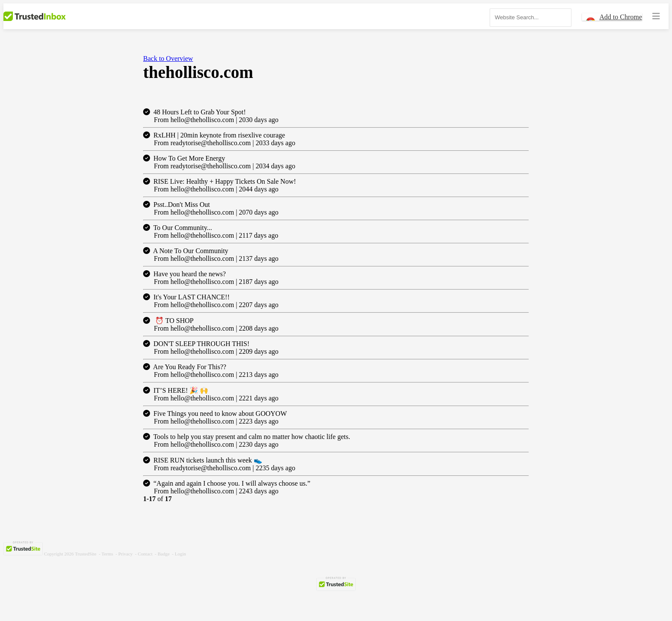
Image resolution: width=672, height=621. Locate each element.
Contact (145, 554)
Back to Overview (168, 58)
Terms (107, 554)
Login (180, 554)
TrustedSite (86, 554)
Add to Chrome (621, 17)
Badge (164, 554)
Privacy (126, 554)
